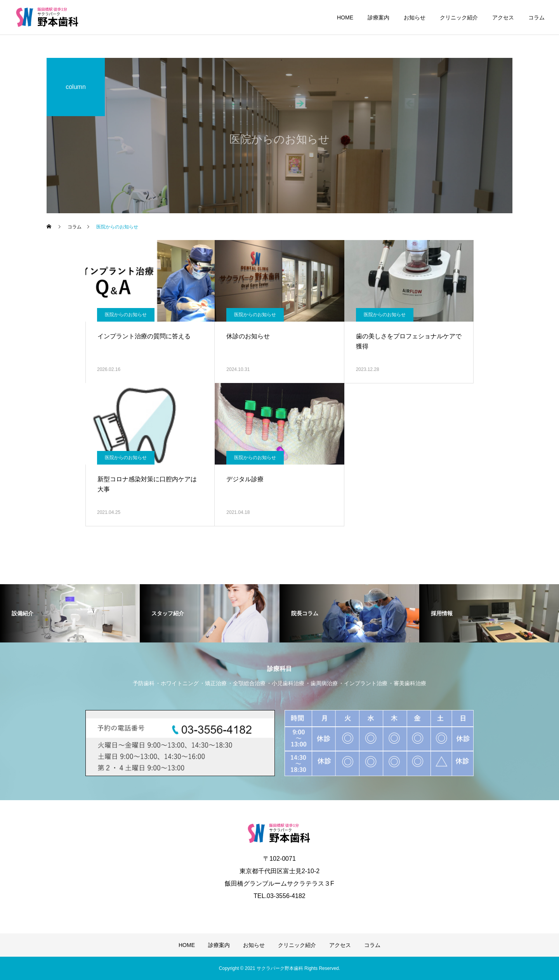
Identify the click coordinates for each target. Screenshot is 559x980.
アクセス (503, 17)
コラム (536, 17)
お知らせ (415, 17)
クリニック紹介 (459, 17)
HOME (345, 17)
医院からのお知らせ (126, 315)
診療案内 (378, 17)
